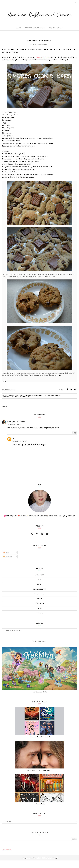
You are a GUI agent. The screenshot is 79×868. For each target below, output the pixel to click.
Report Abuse (7, 857)
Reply (74, 440)
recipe (58, 403)
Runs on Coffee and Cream (39, 17)
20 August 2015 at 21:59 (19, 449)
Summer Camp (25, 404)
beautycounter (39, 597)
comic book (39, 611)
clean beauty (40, 602)
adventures (39, 582)
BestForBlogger (54, 865)
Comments (8, 564)
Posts (6, 560)
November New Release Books (40, 744)
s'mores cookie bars (11, 404)
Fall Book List (40, 811)
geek (40, 616)
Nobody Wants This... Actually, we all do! (40, 778)
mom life (39, 621)
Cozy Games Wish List (39, 699)
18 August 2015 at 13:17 (14, 432)
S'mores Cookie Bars (43, 65)
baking (39, 592)
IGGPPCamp (19, 403)
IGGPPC (11, 403)
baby (39, 587)
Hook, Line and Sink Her (16, 429)
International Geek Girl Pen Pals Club (39, 403)
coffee (39, 606)
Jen (14, 446)
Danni (10, 67)
